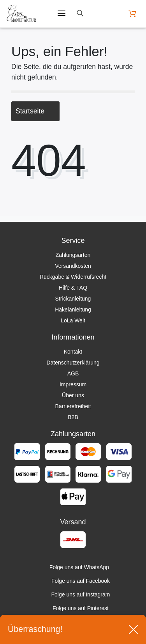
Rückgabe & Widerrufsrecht (73, 277)
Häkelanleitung (73, 310)
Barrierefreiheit (73, 406)
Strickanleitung (73, 299)
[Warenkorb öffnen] (132, 13)
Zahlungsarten (73, 255)
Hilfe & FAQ (73, 288)
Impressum (73, 384)
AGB (73, 373)
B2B (73, 417)
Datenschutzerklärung (73, 363)
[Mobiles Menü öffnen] (62, 14)
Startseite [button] (35, 111)
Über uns (73, 395)
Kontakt (73, 352)
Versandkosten (73, 266)
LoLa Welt (73, 320)
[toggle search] (80, 13)
